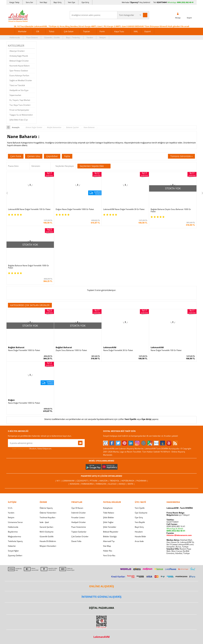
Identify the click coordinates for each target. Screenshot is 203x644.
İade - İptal (44, 522)
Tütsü (52, 31)
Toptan (87, 31)
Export (148, 31)
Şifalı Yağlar (108, 522)
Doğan (11, 400)
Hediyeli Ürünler (79, 522)
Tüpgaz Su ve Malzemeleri (21, 115)
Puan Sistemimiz (79, 527)
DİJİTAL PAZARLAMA (101, 608)
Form (102, 31)
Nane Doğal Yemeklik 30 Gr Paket (118, 350)
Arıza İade (139, 541)
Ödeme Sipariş (46, 508)
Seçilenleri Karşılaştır (65, 166)
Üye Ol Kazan (77, 508)
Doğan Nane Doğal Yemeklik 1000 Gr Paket (75, 209)
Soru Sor (29, 2)
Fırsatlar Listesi (78, 517)
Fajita (67, 156)
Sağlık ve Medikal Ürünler (21, 80)
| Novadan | (75, 484)
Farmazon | (102, 484)
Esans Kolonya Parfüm (19, 76)
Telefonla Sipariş (15, 541)
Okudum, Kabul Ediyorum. (30, 449)
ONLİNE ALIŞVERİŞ (101, 586)
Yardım (90, 37)
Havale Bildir (140, 536)
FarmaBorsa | (88, 484)
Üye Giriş (85, 2)
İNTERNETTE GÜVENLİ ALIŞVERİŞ (101, 597)
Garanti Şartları (46, 527)
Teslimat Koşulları (47, 517)
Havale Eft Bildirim (48, 541)
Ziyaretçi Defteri (15, 555)
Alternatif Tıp (109, 541)
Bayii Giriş (139, 527)
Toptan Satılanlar (79, 532)
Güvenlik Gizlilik (47, 536)
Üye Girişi (146, 419)
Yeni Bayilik (140, 522)
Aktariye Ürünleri (17, 51)
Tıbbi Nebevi (109, 513)
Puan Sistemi (32, 37)
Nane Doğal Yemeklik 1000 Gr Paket (24, 350)
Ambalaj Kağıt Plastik (19, 56)
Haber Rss (108, 551)
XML (136, 31)
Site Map (107, 546)
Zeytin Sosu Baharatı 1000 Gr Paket (71, 350)
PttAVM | (95, 481)
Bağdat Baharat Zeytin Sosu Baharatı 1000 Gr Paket (171, 210)
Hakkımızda (15, 37)
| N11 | (59, 481)
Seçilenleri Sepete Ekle (94, 166)
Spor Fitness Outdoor (19, 71)
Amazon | (104, 481)
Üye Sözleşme (141, 513)
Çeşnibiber (52, 156)
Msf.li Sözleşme (47, 532)
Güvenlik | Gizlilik (52, 37)
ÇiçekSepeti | (83, 481)
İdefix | (131, 484)
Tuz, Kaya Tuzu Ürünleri (20, 105)
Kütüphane (108, 508)
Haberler (12, 546)
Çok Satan (69, 31)
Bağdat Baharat (16, 347)
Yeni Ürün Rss (109, 555)
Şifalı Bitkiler (109, 517)
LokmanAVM (110, 347)
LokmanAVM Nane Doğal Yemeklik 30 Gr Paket (124, 209)
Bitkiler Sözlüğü (110, 536)
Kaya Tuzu (119, 31)
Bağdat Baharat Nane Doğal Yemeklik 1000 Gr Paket (29, 267)
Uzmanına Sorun (15, 522)
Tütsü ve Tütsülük (17, 85)
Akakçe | (123, 484)
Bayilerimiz (13, 532)
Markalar (22, 31)
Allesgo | (113, 484)
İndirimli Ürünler (79, 513)
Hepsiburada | (129, 481)
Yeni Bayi (43, 2)
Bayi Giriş (57, 2)
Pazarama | (142, 481)
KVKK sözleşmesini (20, 449)
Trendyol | (115, 481)
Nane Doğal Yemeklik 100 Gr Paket (166, 350)
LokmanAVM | (69, 481)
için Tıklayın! (178, 515)
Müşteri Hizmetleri (48, 546)
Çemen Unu (34, 156)
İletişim (103, 37)
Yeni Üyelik (130, 419)
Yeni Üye (71, 2)
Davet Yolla (76, 541)
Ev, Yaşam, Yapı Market (20, 100)
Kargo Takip (14, 2)
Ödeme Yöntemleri (48, 513)
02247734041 (162, 2)
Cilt (38, 31)
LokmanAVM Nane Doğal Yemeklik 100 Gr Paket (29, 209)
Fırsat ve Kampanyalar (19, 110)
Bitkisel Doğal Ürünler (19, 61)
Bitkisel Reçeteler (111, 532)
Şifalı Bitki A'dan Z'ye (19, 120)
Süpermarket (15, 95)
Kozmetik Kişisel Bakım (20, 66)
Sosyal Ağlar (13, 551)
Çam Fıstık (16, 156)
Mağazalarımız (15, 536)
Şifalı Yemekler (110, 527)
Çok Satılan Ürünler (80, 536)
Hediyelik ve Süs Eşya (19, 90)
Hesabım (139, 532)
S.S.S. (10, 508)
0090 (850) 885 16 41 (176, 526)
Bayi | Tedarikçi (73, 37)
